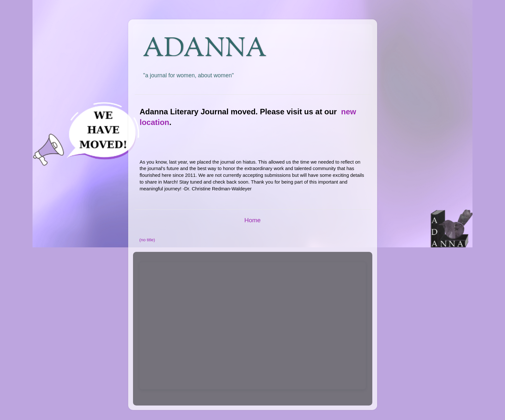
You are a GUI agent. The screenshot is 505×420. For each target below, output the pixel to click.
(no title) (147, 240)
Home (252, 220)
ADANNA (205, 50)
